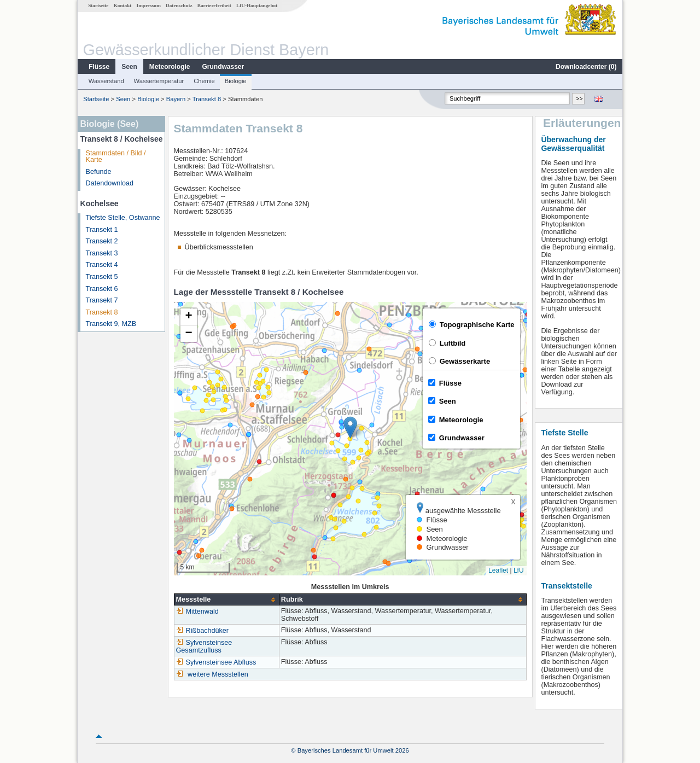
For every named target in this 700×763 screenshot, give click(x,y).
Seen (129, 67)
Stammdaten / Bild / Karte (116, 157)
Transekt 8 (207, 99)
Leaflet (498, 570)
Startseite (98, 5)
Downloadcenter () (586, 67)
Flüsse (99, 67)
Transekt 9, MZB (111, 324)
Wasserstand (106, 81)
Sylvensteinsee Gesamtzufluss (204, 646)
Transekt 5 (102, 277)
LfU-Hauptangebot (257, 5)
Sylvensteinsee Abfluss (216, 662)
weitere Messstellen (218, 674)
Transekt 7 (102, 300)
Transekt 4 (102, 265)
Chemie (204, 81)
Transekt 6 (102, 289)
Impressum (149, 5)
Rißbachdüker (202, 631)
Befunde (99, 172)
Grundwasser (223, 67)
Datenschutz (179, 5)
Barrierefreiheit (214, 5)
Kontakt (123, 5)
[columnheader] (226, 600)
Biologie (236, 81)
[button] (350, 427)
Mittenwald (197, 611)
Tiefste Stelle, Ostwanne (123, 218)
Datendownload (110, 183)
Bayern (176, 99)
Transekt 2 (102, 241)
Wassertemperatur (159, 81)
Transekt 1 (102, 230)
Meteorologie (170, 67)
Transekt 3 (102, 253)
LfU (519, 570)
